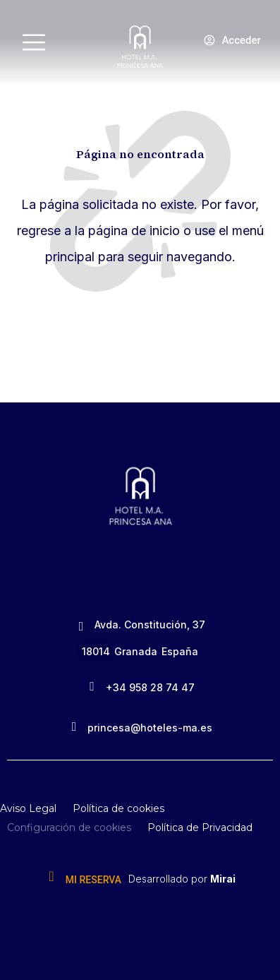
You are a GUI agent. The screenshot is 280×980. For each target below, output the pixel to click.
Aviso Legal (28, 808)
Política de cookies (118, 808)
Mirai (223, 879)
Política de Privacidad (200, 827)
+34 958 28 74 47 (150, 687)
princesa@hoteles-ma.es (150, 728)
